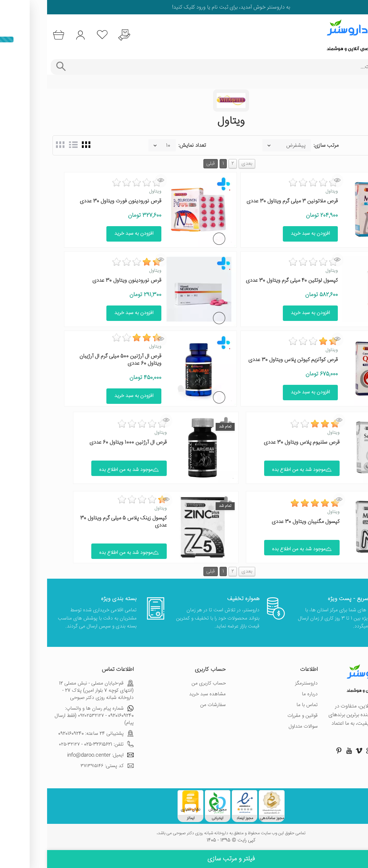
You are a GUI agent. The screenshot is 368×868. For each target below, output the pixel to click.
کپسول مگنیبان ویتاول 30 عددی (259, 522)
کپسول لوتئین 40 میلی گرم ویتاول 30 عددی (245, 281)
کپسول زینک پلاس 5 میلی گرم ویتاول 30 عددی (76, 522)
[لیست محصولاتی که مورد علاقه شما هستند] (55, 35)
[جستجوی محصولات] (194, 67)
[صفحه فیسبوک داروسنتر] (352, 751)
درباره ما (263, 694)
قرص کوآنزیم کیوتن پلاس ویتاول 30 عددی (246, 360)
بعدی (200, 164)
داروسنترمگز (259, 683)
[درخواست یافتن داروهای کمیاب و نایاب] (77, 35)
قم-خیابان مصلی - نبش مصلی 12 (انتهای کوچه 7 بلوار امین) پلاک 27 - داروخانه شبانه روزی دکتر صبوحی (49, 691)
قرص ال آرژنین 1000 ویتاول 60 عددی (81, 442)
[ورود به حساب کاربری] (33, 35)
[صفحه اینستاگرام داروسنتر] (342, 751)
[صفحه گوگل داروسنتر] (322, 751)
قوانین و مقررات (256, 716)
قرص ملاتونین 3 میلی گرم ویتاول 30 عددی (245, 201)
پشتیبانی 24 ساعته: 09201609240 (49, 734)
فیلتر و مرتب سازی (184, 859)
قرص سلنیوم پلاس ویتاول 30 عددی (255, 442)
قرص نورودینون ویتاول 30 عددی (80, 281)
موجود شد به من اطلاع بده (255, 470)
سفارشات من (166, 705)
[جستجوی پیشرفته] (13, 67)
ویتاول (285, 191)
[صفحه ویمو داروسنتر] (312, 751)
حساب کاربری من (162, 683)
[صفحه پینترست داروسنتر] (292, 751)
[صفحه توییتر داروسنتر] (332, 751)
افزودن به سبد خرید (263, 234)
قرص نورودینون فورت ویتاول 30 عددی (73, 201)
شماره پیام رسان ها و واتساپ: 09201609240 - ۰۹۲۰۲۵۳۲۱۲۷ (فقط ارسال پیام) (47, 716)
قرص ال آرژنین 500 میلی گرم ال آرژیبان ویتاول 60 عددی (73, 360)
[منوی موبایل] (358, 35)
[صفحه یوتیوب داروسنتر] (302, 751)
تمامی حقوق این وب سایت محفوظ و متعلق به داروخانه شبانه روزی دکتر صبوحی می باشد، (184, 834)
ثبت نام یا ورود (164, 7)
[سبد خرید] (11, 35)
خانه (358, 82)
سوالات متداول (256, 727)
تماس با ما (260, 705)
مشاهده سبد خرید (160, 694)
